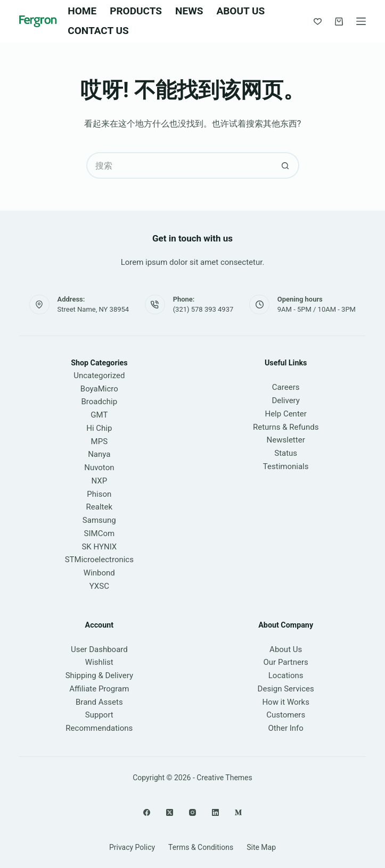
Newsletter (286, 440)
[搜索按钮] (286, 165)
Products (136, 11)
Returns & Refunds (286, 427)
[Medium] (238, 812)
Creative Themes (224, 778)
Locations (286, 675)
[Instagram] (192, 812)
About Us (240, 11)
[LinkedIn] (215, 812)
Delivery (286, 400)
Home (82, 11)
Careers (286, 387)
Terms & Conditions (201, 847)
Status (286, 453)
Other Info (285, 728)
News (189, 11)
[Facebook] (147, 812)
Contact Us (98, 31)
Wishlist (99, 662)
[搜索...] (179, 165)
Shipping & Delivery (99, 675)
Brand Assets (99, 702)
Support (99, 715)
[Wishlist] (318, 22)
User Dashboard (99, 649)
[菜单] (361, 21)
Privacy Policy (132, 847)
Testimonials (286, 466)
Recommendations (99, 728)
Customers (286, 715)
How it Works (286, 702)
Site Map (261, 847)
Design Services (286, 689)
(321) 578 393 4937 (203, 309)
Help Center (285, 414)
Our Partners (285, 662)
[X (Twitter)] (170, 812)
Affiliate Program (99, 689)
